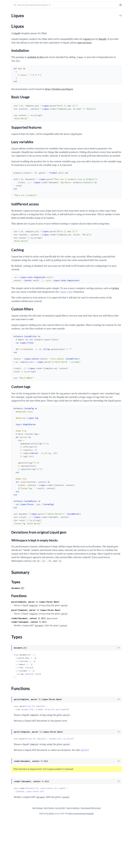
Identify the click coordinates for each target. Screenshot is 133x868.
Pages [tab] (5, 13)
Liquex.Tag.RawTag (10, 175)
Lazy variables (13, 35)
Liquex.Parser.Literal (11, 104)
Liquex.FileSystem (10, 86)
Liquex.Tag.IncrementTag (13, 161)
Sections (8, 23)
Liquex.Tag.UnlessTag (12, 186)
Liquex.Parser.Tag (10, 111)
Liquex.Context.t (84, 839)
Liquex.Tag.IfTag (9, 157)
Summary (9, 53)
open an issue (84, 46)
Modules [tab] (15, 13)
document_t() (54, 635)
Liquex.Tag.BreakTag (11, 129)
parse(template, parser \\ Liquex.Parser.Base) (72, 649)
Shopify (67, 43)
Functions (9, 59)
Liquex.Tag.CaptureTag (12, 132)
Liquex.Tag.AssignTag (12, 125)
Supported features (15, 33)
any (73, 721)
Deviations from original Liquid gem (20, 49)
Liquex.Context (9, 82)
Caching (10, 41)
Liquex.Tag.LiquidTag (11, 168)
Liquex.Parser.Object (12, 107)
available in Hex (72, 61)
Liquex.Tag (7, 122)
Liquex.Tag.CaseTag (11, 136)
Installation (12, 27)
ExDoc (71, 864)
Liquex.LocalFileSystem (13, 93)
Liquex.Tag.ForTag (10, 154)
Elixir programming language (101, 864)
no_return (104, 785)
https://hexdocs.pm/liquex (95, 93)
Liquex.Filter (8, 89)
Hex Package (58, 858)
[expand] (37, 19)
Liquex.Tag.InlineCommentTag (16, 165)
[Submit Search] (51, 5)
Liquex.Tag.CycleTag (11, 147)
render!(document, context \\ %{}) (66, 669)
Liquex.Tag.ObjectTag (12, 172)
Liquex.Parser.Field (11, 100)
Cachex (77, 317)
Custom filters (13, 43)
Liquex (5, 19)
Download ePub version (111, 858)
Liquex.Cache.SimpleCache (14, 75)
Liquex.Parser (8, 96)
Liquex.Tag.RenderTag (12, 179)
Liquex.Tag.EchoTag (11, 150)
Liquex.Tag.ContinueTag (13, 143)
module (65, 721)
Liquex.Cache (8, 68)
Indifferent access (14, 38)
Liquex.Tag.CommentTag (13, 140)
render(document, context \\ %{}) (65, 665)
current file (80, 858)
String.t (65, 753)
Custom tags (12, 46)
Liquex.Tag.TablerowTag (13, 183)
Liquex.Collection (10, 78)
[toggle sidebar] (37, 5)
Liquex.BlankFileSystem (13, 64)
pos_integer (98, 756)
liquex (5, 4)
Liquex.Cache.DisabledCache (15, 71)
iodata (65, 714)
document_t (63, 756)
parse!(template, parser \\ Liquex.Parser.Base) (72, 657)
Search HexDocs (93, 858)
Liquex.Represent (10, 114)
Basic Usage (12, 30)
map (98, 839)
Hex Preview (69, 858)
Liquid (53, 33)
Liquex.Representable (12, 118)
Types (7, 56)
